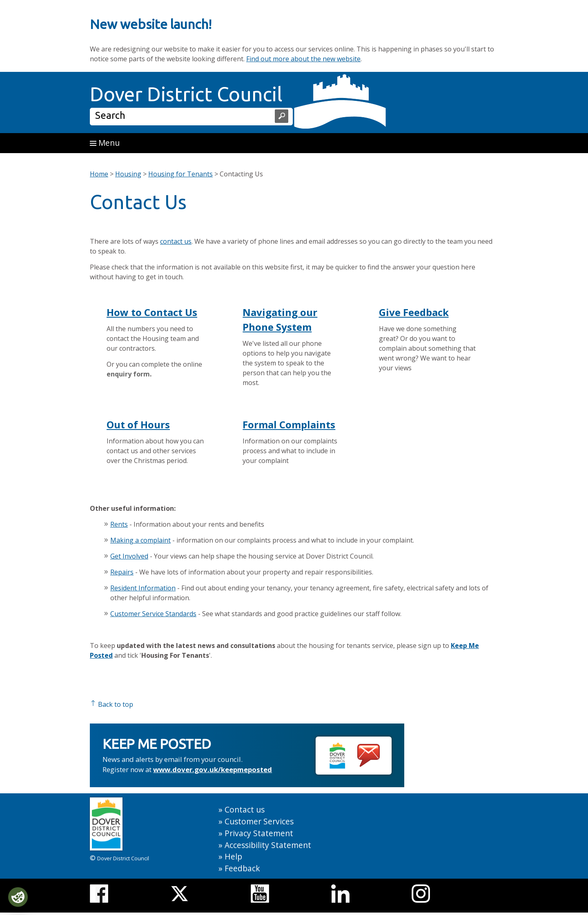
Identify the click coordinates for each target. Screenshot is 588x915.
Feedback (242, 868)
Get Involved (129, 556)
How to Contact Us (152, 312)
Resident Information (143, 588)
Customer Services (259, 821)
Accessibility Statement (268, 845)
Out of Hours (138, 424)
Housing (128, 174)
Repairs (122, 572)
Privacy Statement (259, 833)
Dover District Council (186, 94)
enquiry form (128, 374)
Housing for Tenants (180, 174)
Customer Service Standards (153, 614)
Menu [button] (105, 143)
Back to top (111, 704)
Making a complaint (140, 540)
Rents (119, 524)
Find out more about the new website (303, 59)
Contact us (245, 809)
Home (99, 174)
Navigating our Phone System (280, 319)
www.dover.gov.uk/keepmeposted (213, 769)
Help (233, 856)
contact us (176, 241)
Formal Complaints (289, 424)
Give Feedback (414, 312)
